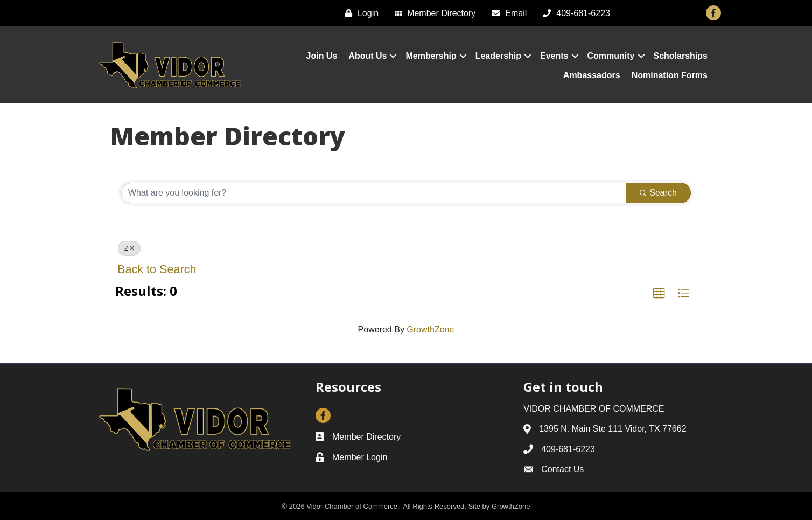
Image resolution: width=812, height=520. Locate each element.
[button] (659, 294)
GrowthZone (430, 330)
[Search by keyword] (374, 193)
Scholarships (681, 56)
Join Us (322, 56)
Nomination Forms (670, 75)
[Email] (506, 13)
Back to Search (157, 269)
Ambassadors (592, 75)
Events (554, 56)
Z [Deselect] (129, 248)
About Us (367, 56)
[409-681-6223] (574, 13)
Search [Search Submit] (658, 193)
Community (611, 56)
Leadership (498, 56)
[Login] (359, 13)
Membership (431, 56)
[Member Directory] (432, 13)
